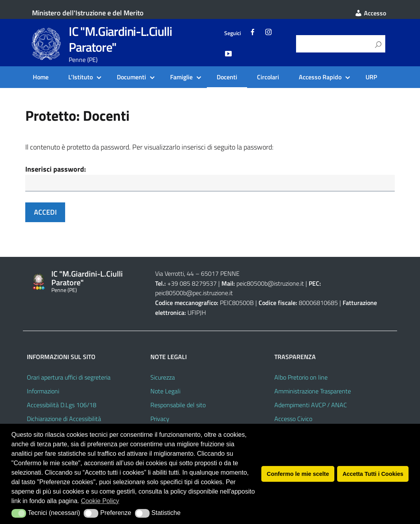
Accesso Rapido (320, 77)
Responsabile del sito (178, 406)
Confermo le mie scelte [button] (298, 474)
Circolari (268, 77)
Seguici (232, 33)
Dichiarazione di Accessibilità (64, 419)
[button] (19, 513)
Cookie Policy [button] (100, 501)
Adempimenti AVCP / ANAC (311, 406)
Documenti (131, 77)
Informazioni (43, 392)
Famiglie (181, 77)
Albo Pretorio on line (301, 378)
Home (41, 77)
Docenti (227, 77)
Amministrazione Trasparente (313, 392)
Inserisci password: (56, 169)
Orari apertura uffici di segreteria (69, 378)
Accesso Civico (293, 419)
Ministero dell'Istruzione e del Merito (88, 13)
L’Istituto (81, 77)
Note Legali (165, 392)
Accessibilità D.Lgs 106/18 (62, 406)
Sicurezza (163, 378)
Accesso (370, 13)
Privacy (160, 419)
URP (371, 77)
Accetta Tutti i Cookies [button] (373, 474)
